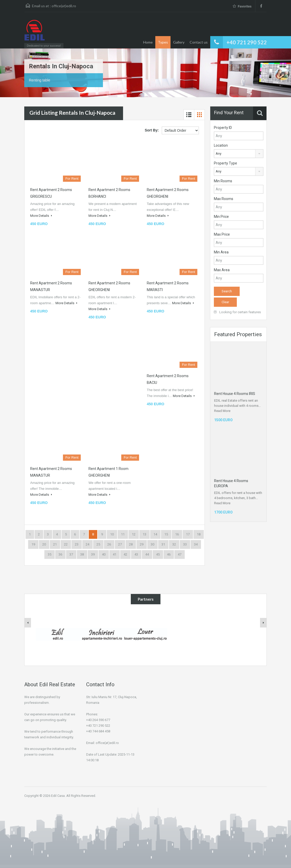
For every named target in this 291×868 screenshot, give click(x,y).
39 (93, 554)
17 (188, 534)
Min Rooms (223, 181)
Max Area (222, 270)
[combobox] (239, 154)
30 (152, 544)
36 (60, 554)
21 (55, 544)
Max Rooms (224, 199)
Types (163, 42)
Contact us (199, 42)
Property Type (225, 163)
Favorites (242, 6)
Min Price (221, 217)
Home (148, 42)
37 (71, 554)
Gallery (179, 42)
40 (104, 554)
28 (131, 544)
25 (98, 544)
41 (115, 554)
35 (50, 554)
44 (147, 554)
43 (136, 554)
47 (180, 554)
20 (44, 544)
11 (123, 534)
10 (112, 534)
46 (169, 554)
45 (158, 554)
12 (134, 534)
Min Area (221, 252)
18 (199, 534)
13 (144, 534)
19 (33, 544)
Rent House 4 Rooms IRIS (235, 394)
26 (109, 544)
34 (196, 544)
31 (163, 544)
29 (142, 544)
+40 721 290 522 (247, 42)
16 (177, 534)
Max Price (222, 234)
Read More (222, 411)
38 (82, 554)
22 (66, 544)
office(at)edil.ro (64, 6)
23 (77, 544)
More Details (41, 216)
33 (185, 544)
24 (87, 544)
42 (125, 554)
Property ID (223, 128)
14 (155, 534)
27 (120, 544)
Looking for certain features (237, 312)
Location (221, 145)
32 (174, 544)
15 (166, 534)
